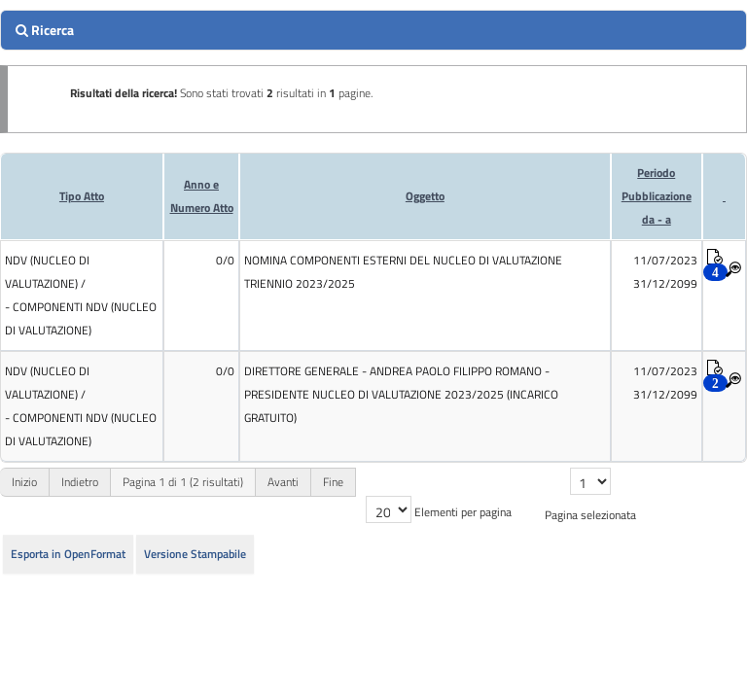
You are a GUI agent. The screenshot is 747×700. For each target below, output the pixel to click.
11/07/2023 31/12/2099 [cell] (665, 272)
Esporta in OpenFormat (68, 554)
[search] (373, 30)
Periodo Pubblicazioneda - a (657, 196)
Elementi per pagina (463, 512)
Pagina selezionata (590, 515)
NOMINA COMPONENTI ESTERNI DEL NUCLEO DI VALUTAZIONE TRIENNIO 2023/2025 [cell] (403, 272)
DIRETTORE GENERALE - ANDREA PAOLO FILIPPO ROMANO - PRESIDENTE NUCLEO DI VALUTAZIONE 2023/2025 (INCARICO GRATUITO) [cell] (401, 394)
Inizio (24, 482)
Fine (333, 482)
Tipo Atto (82, 196)
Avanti (283, 482)
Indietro (80, 482)
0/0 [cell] (225, 260)
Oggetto (425, 196)
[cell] (82, 296)
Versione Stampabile (195, 554)
